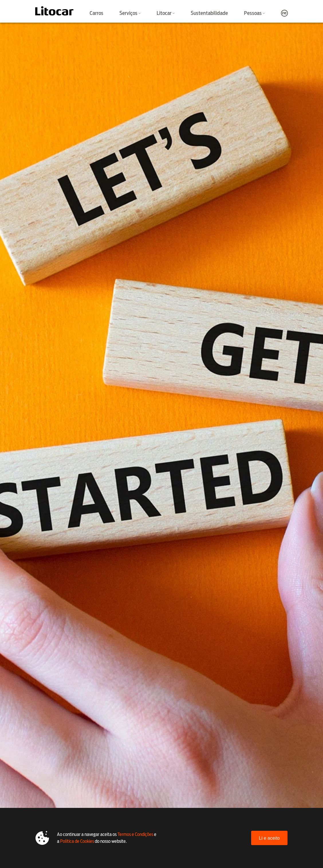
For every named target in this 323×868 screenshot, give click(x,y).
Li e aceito (269, 838)
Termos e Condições (135, 834)
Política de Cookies (77, 841)
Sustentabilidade (209, 13)
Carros (96, 13)
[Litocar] (54, 11)
